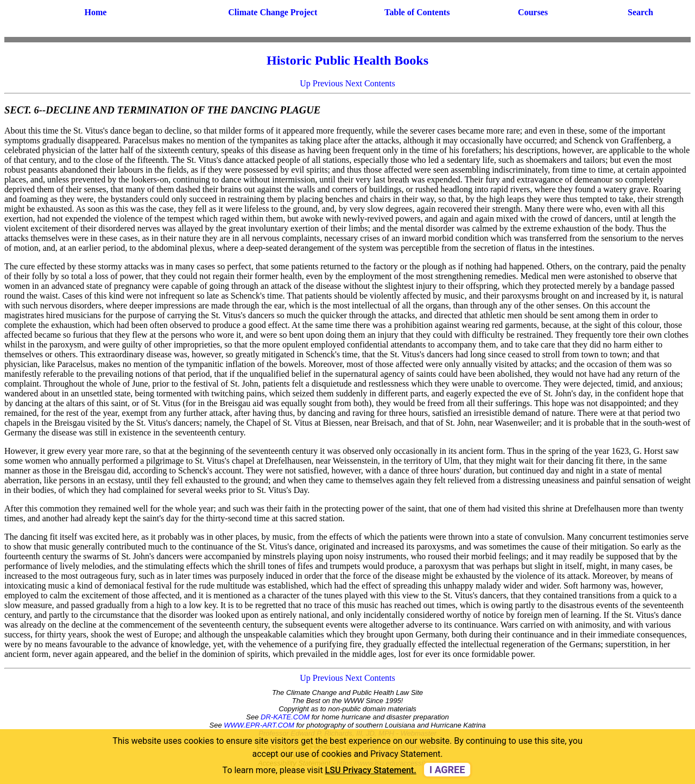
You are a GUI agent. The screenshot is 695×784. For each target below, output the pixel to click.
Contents (380, 83)
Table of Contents (417, 12)
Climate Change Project (273, 12)
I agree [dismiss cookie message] (447, 770)
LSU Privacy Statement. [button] (371, 770)
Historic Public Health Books (347, 60)
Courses (533, 12)
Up (305, 83)
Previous (328, 83)
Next (354, 83)
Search (640, 12)
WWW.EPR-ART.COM (259, 725)
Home (95, 12)
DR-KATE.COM (285, 717)
